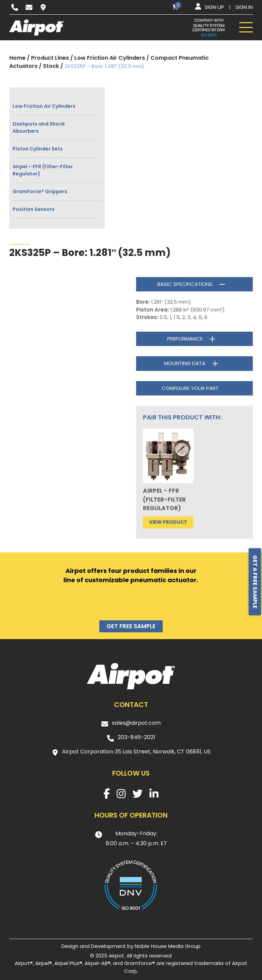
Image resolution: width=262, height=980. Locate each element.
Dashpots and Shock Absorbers (39, 127)
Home (17, 58)
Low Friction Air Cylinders (110, 58)
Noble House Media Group (168, 946)
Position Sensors (34, 209)
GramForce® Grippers (40, 191)
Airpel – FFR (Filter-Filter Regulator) (43, 170)
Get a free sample (255, 582)
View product (168, 522)
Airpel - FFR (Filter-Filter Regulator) (164, 499)
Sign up (214, 7)
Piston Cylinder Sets (38, 149)
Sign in (244, 7)
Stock (51, 66)
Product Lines (50, 58)
